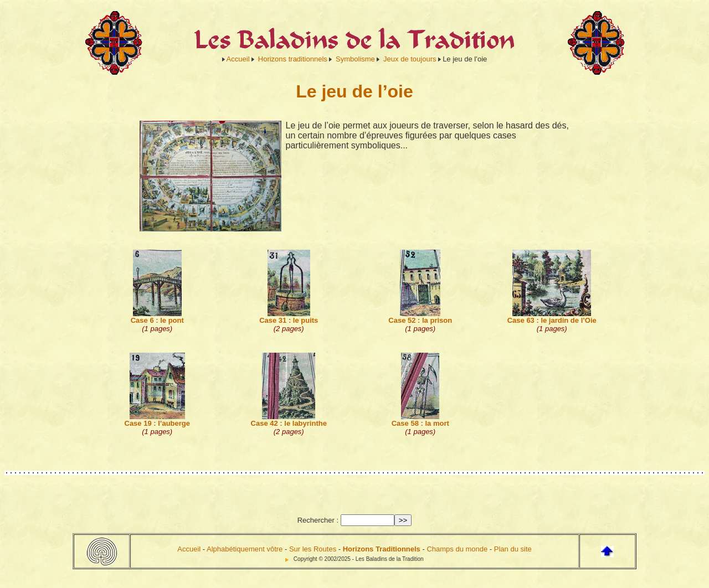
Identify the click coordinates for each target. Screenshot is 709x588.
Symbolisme (355, 59)
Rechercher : (318, 520)
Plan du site (513, 549)
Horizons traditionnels (293, 59)
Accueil (238, 59)
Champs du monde (457, 549)
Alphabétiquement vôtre (245, 549)
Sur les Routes (313, 549)
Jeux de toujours (410, 59)
